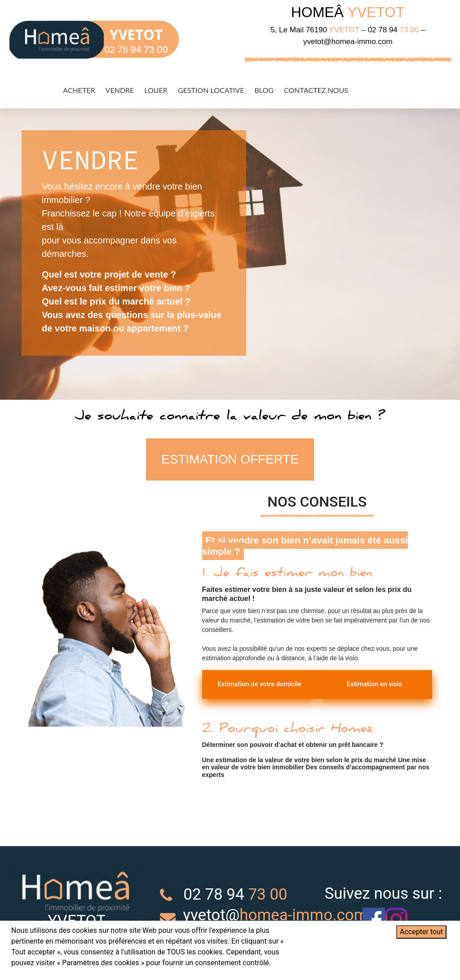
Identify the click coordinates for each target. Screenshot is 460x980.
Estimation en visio (380, 686)
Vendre (120, 90)
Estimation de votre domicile (254, 691)
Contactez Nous (316, 90)
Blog (264, 90)
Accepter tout (421, 932)
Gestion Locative (211, 90)
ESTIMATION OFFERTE (230, 460)
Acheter (79, 90)
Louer (156, 90)
